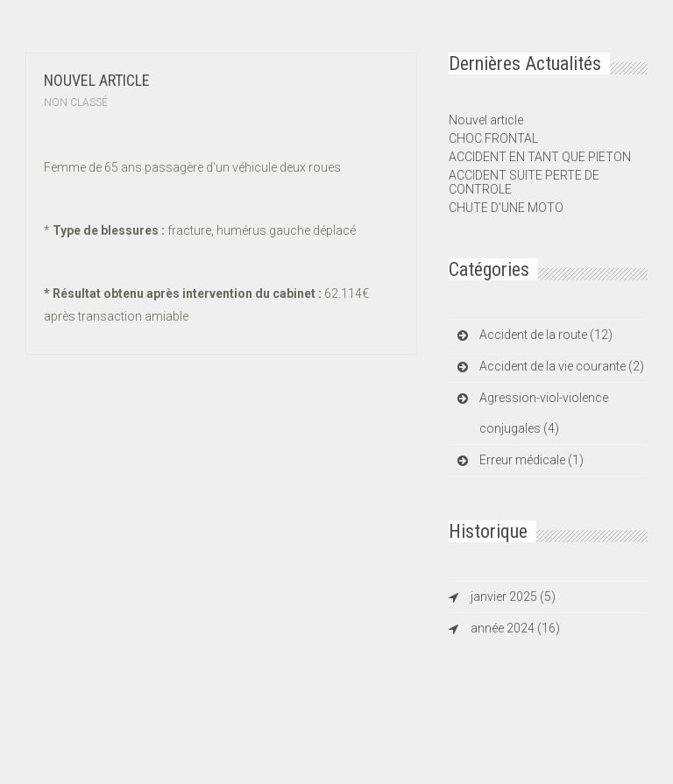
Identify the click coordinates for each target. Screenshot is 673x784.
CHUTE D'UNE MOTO (506, 208)
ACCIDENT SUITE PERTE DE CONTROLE (524, 182)
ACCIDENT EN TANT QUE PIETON (540, 157)
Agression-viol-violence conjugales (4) (544, 413)
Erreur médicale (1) (531, 460)
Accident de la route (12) (546, 335)
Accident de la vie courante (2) (562, 366)
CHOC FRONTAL (493, 138)
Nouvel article (97, 80)
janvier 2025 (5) (513, 597)
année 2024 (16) (515, 628)
